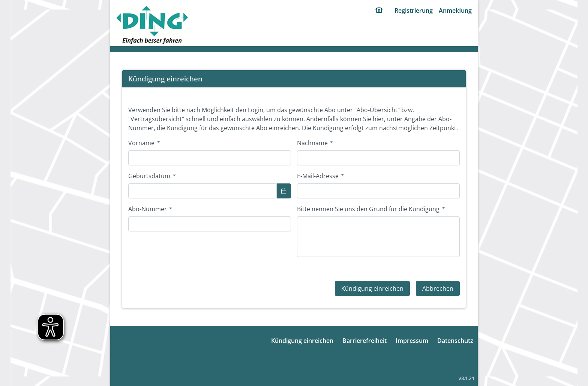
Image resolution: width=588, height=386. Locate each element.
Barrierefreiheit (364, 341)
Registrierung (414, 11)
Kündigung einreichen (302, 341)
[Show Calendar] (284, 191)
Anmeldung (455, 11)
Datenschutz (455, 341)
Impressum (412, 341)
